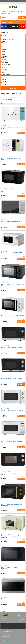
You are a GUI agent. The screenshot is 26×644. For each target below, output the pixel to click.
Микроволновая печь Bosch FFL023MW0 (12, 442)
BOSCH (4, 51)
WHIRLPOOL (5, 69)
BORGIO (4, 50)
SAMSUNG (5, 66)
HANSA (4, 58)
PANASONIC (5, 63)
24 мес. (4, 83)
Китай (4, 41)
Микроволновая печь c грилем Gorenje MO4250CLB (12, 505)
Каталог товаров (7, 22)
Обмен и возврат (20, 619)
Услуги (18, 616)
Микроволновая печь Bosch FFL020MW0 (12, 410)
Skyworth (13, 27)
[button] (3, 179)
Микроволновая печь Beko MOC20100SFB (12, 221)
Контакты (19, 620)
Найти (23, 17)
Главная (2, 98)
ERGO (4, 55)
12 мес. (4, 81)
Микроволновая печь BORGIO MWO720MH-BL (13, 285)
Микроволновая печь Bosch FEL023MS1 (12, 347)
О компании (19, 614)
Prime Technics (6, 64)
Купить (22, 133)
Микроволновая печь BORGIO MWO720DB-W (13, 253)
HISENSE (4, 60)
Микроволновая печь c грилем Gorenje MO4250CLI (12, 537)
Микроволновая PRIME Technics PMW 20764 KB (13, 191)
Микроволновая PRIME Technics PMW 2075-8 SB (13, 128)
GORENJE (5, 56)
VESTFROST (5, 68)
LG (3, 61)
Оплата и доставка (21, 618)
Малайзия (5, 43)
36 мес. (4, 85)
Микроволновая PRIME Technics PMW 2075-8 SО (13, 159)
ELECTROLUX (6, 53)
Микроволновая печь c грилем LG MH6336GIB (10, 568)
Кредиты (19, 617)
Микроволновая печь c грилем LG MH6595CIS (10, 599)
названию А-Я (10, 104)
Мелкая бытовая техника (12, 98)
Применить (13, 88)
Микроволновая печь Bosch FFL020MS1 (12, 379)
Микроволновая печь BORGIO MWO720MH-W (13, 316)
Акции (22, 27)
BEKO (4, 48)
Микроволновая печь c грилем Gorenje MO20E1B (12, 474)
